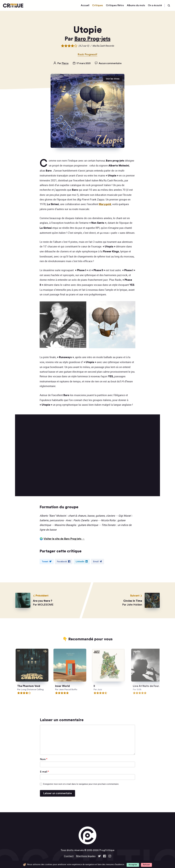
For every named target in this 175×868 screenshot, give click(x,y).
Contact (69, 856)
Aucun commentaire (110, 63)
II (103, 686)
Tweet (47, 561)
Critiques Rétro (115, 5)
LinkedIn (82, 561)
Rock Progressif (87, 55)
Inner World (67, 686)
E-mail (44, 772)
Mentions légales (86, 856)
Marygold (105, 204)
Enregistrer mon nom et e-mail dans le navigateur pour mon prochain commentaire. (81, 784)
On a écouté (155, 5)
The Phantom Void (31, 686)
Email (97, 561)
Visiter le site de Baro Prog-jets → (64, 539)
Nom (44, 759)
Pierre (65, 63)
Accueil (85, 5)
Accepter (133, 865)
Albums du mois (136, 5)
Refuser (146, 865)
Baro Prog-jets (92, 39)
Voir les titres (113, 79)
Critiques (98, 5)
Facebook (64, 561)
